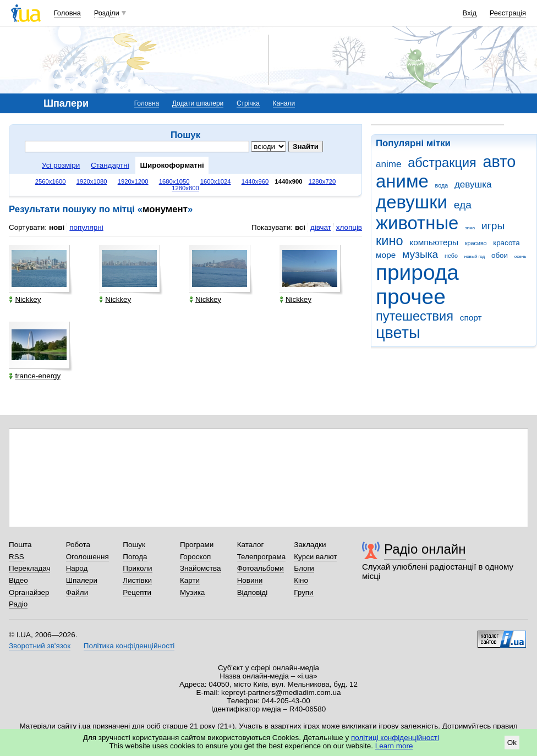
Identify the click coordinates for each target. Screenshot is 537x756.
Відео (18, 580)
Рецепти (137, 592)
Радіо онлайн (425, 549)
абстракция (442, 163)
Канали (284, 103)
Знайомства (201, 568)
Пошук (134, 545)
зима (470, 228)
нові (57, 227)
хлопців (349, 227)
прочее (411, 297)
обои (500, 255)
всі (300, 227)
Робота (78, 545)
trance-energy (35, 376)
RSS (17, 557)
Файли (77, 592)
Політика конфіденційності (129, 646)
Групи (303, 592)
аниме (402, 181)
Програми (197, 545)
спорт (471, 318)
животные (417, 223)
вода (442, 185)
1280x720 (322, 181)
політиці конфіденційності (395, 738)
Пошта (20, 545)
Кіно (301, 580)
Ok (512, 743)
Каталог (251, 545)
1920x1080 (92, 181)
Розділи (107, 13)
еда (463, 205)
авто (500, 162)
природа (417, 272)
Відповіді (253, 592)
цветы (398, 333)
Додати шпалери (198, 103)
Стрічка (248, 103)
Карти (190, 580)
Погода (135, 557)
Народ (77, 568)
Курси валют (315, 557)
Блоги (304, 568)
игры (493, 226)
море (386, 255)
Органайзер (29, 592)
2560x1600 (51, 181)
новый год (475, 256)
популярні (86, 227)
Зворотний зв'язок (40, 646)
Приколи (137, 568)
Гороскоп (195, 557)
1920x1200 (133, 181)
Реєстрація (508, 13)
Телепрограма (262, 557)
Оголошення (87, 557)
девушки (412, 202)
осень (520, 256)
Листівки (137, 580)
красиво (476, 243)
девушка (473, 184)
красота (506, 243)
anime (388, 164)
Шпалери (82, 580)
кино (390, 241)
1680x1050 (174, 181)
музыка (420, 254)
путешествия (415, 316)
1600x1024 (216, 181)
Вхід (470, 13)
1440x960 (255, 181)
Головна (67, 13)
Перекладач (29, 568)
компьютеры (434, 242)
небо (451, 256)
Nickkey (25, 299)
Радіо (18, 604)
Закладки (310, 545)
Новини (250, 580)
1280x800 (185, 188)
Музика (192, 592)
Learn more (394, 746)
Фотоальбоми (261, 568)
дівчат (321, 227)
